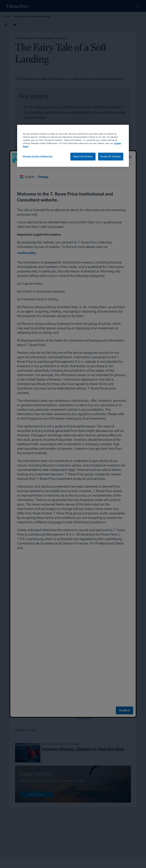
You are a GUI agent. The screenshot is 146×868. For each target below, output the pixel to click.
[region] (73, 146)
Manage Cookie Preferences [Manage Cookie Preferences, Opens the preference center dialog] (38, 156)
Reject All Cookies (83, 156)
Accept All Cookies (111, 156)
